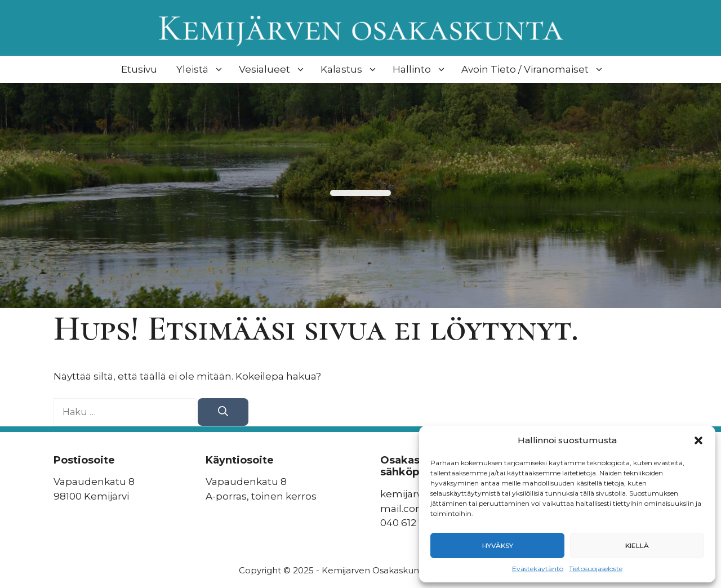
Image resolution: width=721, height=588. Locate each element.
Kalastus (350, 69)
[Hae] (223, 412)
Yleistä (201, 69)
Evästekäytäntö (538, 569)
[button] (698, 440)
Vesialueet (273, 69)
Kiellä (637, 545)
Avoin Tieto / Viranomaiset (534, 69)
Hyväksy (498, 545)
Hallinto (421, 69)
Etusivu (139, 69)
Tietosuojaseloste (596, 569)
